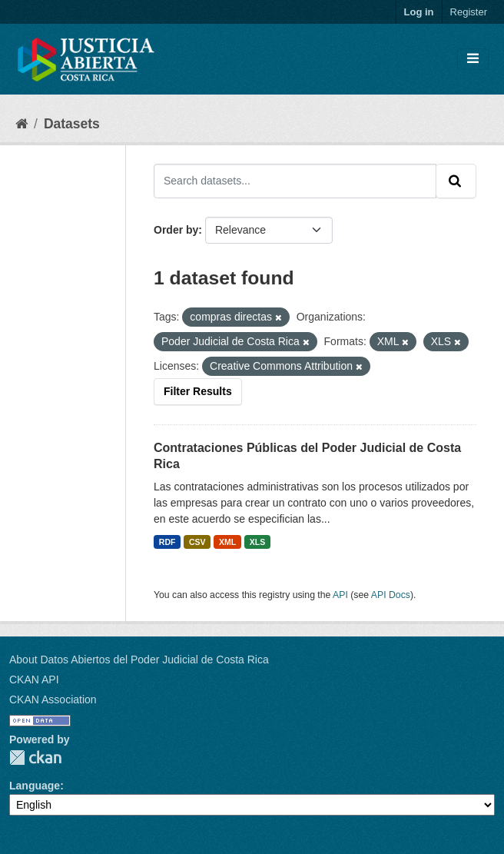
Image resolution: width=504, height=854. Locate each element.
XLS (257, 542)
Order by (176, 230)
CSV (197, 542)
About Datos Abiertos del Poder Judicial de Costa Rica (139, 660)
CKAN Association (53, 699)
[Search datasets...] (295, 181)
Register (469, 12)
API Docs (391, 595)
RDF (167, 542)
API (340, 595)
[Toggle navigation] (473, 59)
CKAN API (34, 680)
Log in (419, 12)
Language (35, 786)
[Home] (22, 124)
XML (227, 542)
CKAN (35, 758)
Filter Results (198, 391)
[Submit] (456, 181)
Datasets (72, 124)
